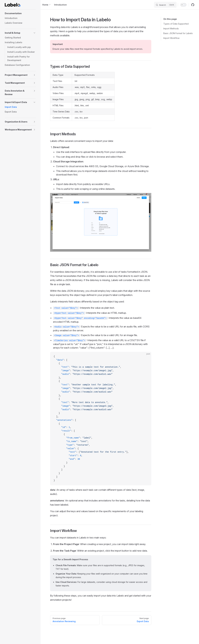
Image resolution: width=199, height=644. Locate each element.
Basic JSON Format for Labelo (178, 33)
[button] (20, 13)
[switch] (183, 5)
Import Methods (171, 29)
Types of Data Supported (176, 24)
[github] (193, 5)
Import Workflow (171, 38)
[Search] (165, 5)
